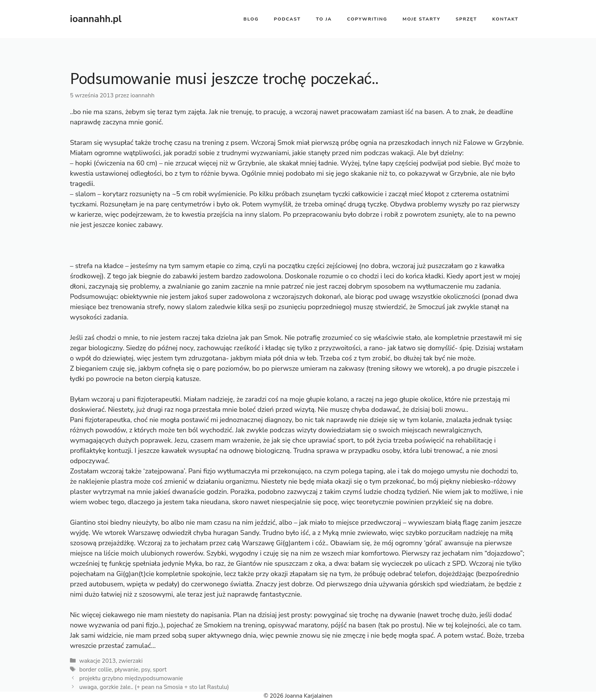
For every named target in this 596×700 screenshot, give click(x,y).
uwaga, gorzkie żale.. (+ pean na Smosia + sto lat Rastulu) (154, 687)
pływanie (126, 670)
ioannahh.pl (96, 19)
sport (160, 670)
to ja (324, 19)
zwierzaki (131, 661)
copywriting (367, 19)
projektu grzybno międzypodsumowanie (131, 678)
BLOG (251, 19)
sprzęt (466, 19)
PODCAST (288, 19)
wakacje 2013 (97, 661)
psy (145, 670)
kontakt (505, 19)
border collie (95, 670)
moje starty (422, 19)
